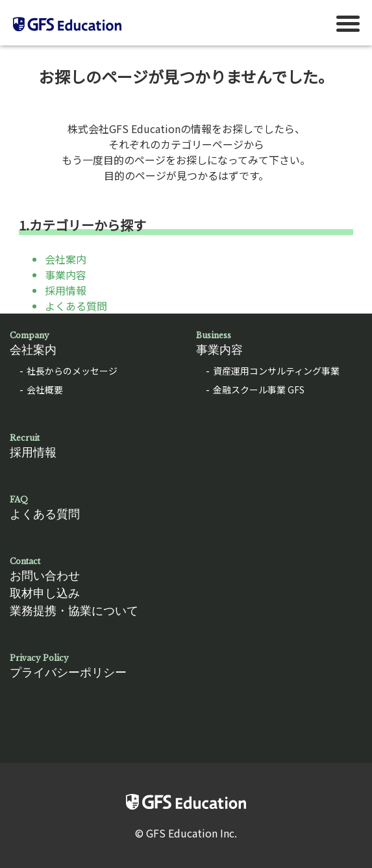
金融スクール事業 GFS (259, 390)
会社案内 (66, 259)
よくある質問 (76, 306)
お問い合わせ (45, 576)
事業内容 (66, 275)
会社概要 (45, 390)
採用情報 (66, 290)
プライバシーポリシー (93, 666)
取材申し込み (45, 593)
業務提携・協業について (74, 611)
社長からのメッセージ (72, 371)
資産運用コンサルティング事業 (276, 371)
